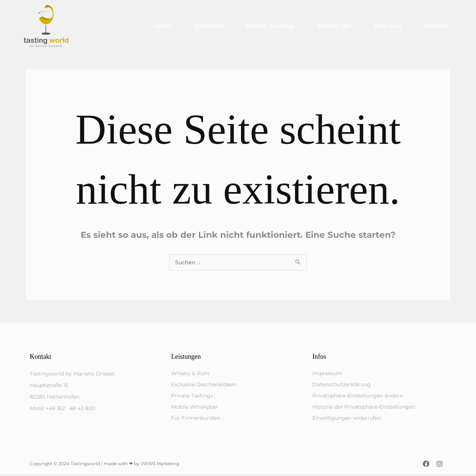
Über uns (388, 26)
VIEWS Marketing (160, 465)
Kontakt (436, 26)
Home (163, 26)
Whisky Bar (334, 26)
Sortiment (209, 26)
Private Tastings (270, 26)
